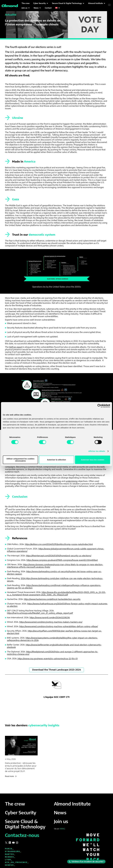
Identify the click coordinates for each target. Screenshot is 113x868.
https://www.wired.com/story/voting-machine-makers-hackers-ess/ (51, 622)
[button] (41, 3)
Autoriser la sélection (57, 460)
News (60, 812)
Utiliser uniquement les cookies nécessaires (20, 460)
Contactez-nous (22, 835)
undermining (72, 481)
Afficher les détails (97, 451)
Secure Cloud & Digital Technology (25, 824)
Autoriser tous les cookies (93, 460)
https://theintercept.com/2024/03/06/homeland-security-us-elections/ (59, 556)
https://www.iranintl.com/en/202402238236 (50, 618)
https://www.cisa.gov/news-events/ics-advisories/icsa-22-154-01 (47, 659)
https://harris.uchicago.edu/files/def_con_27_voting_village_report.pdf (40, 613)
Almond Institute (72, 804)
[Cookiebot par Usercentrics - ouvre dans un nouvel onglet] (99, 406)
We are (59, 829)
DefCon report (16, 347)
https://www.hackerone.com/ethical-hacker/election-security (52, 599)
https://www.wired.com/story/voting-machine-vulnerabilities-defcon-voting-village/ (59, 626)
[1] (49, 135)
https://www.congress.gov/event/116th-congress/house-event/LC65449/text (62, 560)
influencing (56, 481)
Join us (61, 821)
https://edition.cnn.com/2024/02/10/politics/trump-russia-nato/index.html (59, 544)
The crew (15, 804)
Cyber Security (21, 812)
